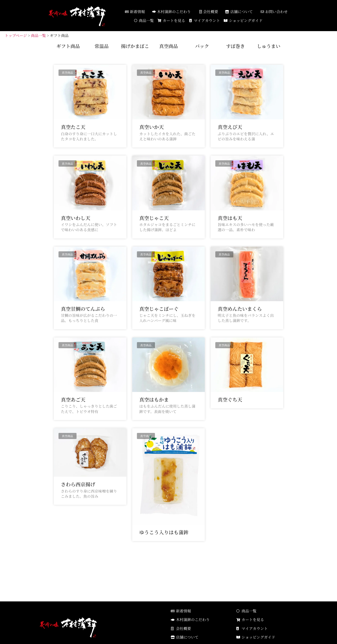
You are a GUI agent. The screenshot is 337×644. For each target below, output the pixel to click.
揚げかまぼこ (135, 46)
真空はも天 (230, 218)
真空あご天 (73, 399)
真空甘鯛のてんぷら (83, 309)
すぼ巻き (235, 46)
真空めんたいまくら (240, 309)
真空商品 (168, 46)
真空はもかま (154, 399)
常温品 (102, 46)
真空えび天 (230, 127)
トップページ (16, 35)
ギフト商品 (68, 46)
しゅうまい (269, 46)
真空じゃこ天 (154, 218)
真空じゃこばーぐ (159, 309)
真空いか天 (152, 127)
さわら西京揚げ (78, 484)
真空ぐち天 (230, 399)
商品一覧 (38, 35)
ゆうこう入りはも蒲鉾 (164, 532)
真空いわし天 (76, 218)
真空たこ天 (73, 127)
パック (202, 46)
